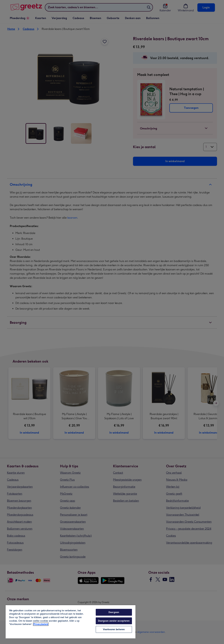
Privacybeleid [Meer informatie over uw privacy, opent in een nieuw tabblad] (41, 624)
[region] (71, 622)
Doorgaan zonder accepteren (114, 621)
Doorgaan (114, 612)
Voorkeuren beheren (114, 629)
